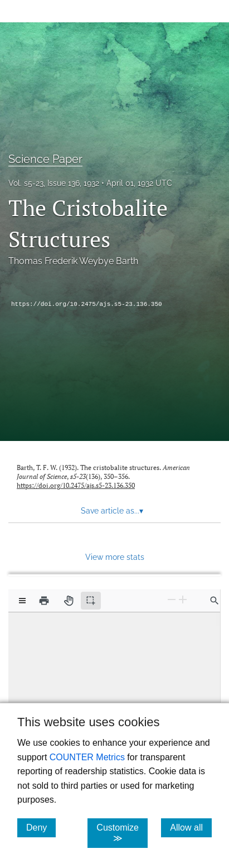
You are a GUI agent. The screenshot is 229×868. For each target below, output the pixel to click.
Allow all (191, 827)
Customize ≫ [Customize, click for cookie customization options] (122, 833)
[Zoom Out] (172, 600)
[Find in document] (215, 601)
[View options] (22, 601)
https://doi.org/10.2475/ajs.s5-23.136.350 (87, 304)
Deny (41, 827)
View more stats (115, 557)
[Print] (44, 601)
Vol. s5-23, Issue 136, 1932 (54, 183)
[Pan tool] (69, 601)
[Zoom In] (183, 600)
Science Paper (45, 159)
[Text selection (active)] (91, 601)
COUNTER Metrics (87, 757)
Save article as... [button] (112, 511)
